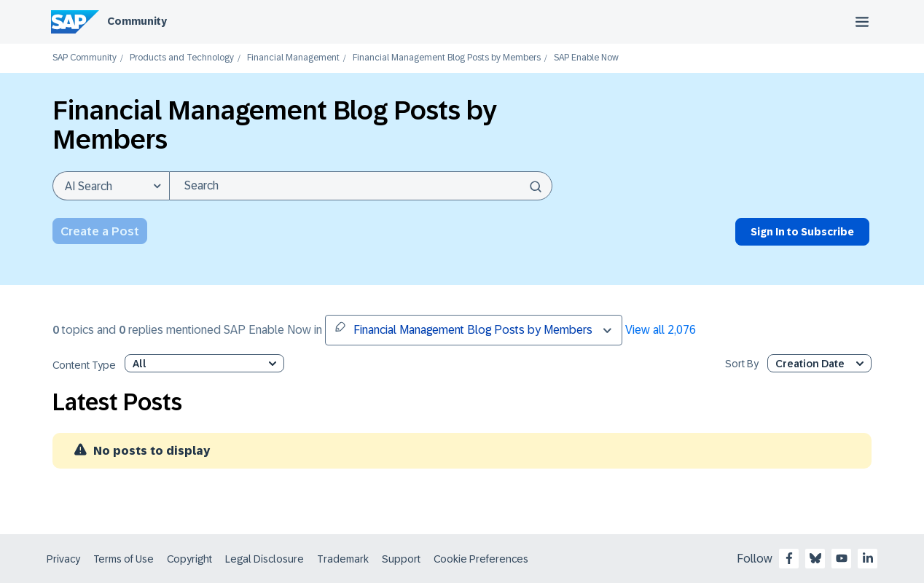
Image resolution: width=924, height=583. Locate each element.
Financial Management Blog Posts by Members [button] (463, 329)
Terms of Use (124, 559)
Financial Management (293, 58)
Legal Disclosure (265, 559)
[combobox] (361, 186)
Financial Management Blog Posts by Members (447, 58)
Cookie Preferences (481, 559)
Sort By (742, 364)
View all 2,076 (661, 330)
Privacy (63, 559)
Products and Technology (182, 58)
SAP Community (85, 58)
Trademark (343, 559)
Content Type (84, 365)
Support (401, 559)
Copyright (189, 559)
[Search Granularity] (111, 186)
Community (137, 21)
